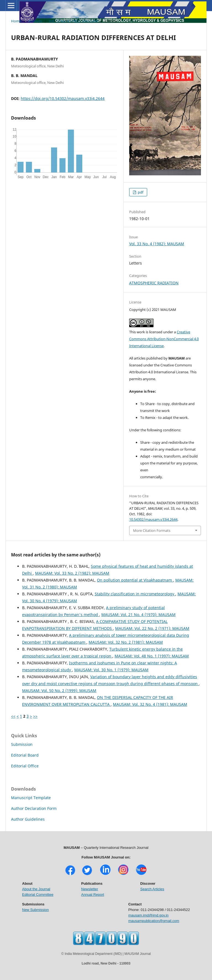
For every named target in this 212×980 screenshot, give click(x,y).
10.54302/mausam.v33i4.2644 (153, 519)
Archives (35, 21)
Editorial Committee (38, 895)
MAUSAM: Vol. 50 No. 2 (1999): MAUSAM (59, 690)
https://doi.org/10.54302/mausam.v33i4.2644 (63, 98)
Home (16, 21)
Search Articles (152, 889)
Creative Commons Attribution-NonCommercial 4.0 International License (164, 339)
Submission (22, 744)
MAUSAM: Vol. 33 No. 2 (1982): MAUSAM (72, 573)
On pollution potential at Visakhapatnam (135, 580)
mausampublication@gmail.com (154, 921)
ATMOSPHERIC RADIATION (154, 283)
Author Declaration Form (34, 808)
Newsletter (90, 889)
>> (35, 716)
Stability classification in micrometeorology (135, 594)
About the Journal (36, 889)
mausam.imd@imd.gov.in (149, 915)
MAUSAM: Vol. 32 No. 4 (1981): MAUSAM (150, 704)
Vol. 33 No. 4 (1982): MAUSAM (73, 21)
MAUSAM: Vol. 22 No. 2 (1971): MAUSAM (152, 628)
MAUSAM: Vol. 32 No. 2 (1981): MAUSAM (126, 642)
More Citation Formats (152, 530)
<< (13, 716)
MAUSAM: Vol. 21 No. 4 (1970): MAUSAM (138, 615)
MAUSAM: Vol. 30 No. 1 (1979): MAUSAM (111, 670)
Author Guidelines (28, 819)
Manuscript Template (31, 798)
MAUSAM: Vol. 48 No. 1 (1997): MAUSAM (152, 656)
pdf (140, 192)
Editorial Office (25, 766)
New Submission (35, 910)
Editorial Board (25, 755)
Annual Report (93, 895)
